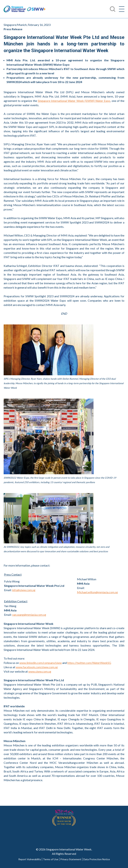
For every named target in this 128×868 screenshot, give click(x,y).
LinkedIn (87, 835)
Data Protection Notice (97, 859)
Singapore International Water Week (15, 9)
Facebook (41, 835)
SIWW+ (36, 9)
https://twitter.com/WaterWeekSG (89, 663)
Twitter (56, 835)
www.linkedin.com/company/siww (41, 663)
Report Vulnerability (30, 859)
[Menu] (122, 9)
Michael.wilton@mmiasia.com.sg (97, 592)
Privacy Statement (71, 859)
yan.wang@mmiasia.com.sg (29, 615)
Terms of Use (51, 859)
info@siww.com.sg (24, 590)
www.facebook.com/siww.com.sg (37, 667)
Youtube (72, 835)
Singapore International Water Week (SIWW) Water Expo (74, 101)
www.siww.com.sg (40, 671)
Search (113, 9)
